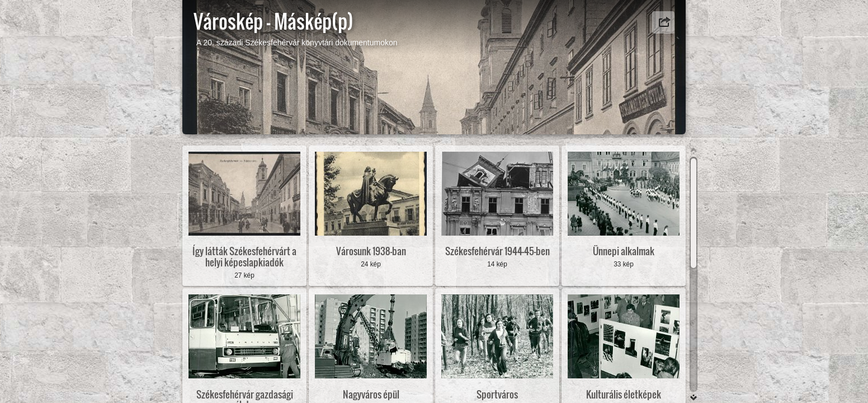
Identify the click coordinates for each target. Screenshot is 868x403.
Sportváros (497, 394)
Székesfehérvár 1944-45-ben (497, 251)
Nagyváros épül (371, 394)
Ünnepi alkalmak (624, 251)
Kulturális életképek (624, 394)
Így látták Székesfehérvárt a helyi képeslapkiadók (244, 256)
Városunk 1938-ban (371, 251)
